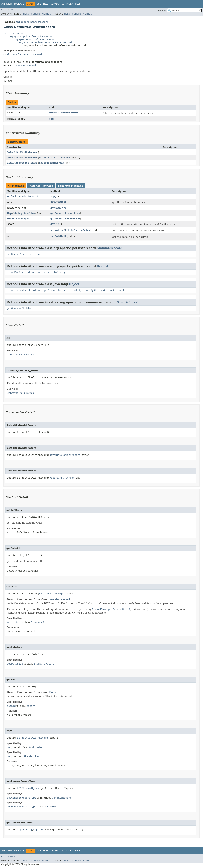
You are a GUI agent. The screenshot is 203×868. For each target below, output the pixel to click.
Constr (35, 14)
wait (104, 290)
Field (26, 14)
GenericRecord (32, 54)
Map (10, 213)
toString (60, 272)
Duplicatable (12, 54)
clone (10, 290)
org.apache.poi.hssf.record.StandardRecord (46, 42)
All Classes (8, 10)
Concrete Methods (70, 186)
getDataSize (59, 208)
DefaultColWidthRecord (22, 152)
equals (22, 290)
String (18, 213)
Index (70, 4)
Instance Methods (41, 186)
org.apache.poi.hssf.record (32, 22)
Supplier (29, 213)
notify (77, 290)
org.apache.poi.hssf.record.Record (35, 39)
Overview (7, 4)
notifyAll (91, 290)
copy (53, 197)
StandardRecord (25, 65)
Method (46, 14)
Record (102, 266)
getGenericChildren (20, 308)
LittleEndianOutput (78, 230)
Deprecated (57, 4)
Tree (46, 4)
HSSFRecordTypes (18, 219)
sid (51, 119)
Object (74, 284)
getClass (49, 290)
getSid (55, 224)
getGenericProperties (65, 213)
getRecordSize (16, 254)
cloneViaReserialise (21, 272)
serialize (57, 230)
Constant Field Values (20, 355)
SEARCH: (162, 10)
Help (78, 4)
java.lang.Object (13, 34)
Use (39, 4)
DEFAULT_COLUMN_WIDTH (64, 113)
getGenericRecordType (65, 219)
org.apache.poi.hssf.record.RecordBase (32, 37)
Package (19, 4)
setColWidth (59, 236)
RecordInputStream (52, 163)
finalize (35, 290)
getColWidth (59, 202)
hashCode (64, 290)
